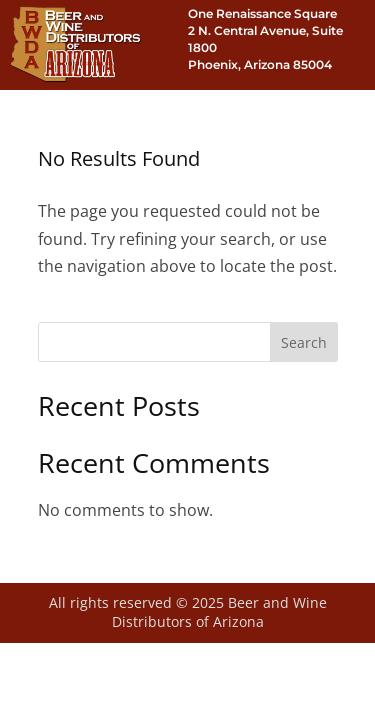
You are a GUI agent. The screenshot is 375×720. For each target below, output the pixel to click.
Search (304, 342)
